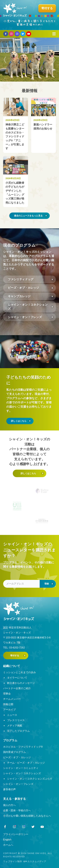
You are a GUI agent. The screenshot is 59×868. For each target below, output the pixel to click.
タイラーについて (17, 678)
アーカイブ (9, 710)
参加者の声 (9, 789)
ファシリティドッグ (21, 279)
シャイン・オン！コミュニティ (21, 768)
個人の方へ (9, 805)
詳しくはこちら (19, 421)
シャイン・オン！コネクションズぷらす (30, 779)
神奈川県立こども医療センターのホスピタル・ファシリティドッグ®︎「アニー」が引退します (15, 136)
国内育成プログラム (14, 752)
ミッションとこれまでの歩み (20, 672)
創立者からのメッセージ (21, 683)
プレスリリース (16, 720)
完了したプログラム (18, 731)
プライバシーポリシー (16, 834)
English (7, 840)
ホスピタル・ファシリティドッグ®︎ (23, 747)
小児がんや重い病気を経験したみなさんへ (27, 816)
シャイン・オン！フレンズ (25, 317)
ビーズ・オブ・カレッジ (23, 288)
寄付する (15, 656)
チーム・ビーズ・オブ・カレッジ (26, 763)
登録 (47, 584)
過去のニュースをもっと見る (28, 216)
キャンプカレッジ (19, 296)
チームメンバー (12, 699)
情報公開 (8, 704)
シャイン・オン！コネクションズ (28, 307)
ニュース (12, 715)
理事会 (7, 694)
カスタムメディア (35, 861)
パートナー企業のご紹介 (17, 688)
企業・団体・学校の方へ (17, 810)
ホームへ (8, 845)
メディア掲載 (15, 726)
